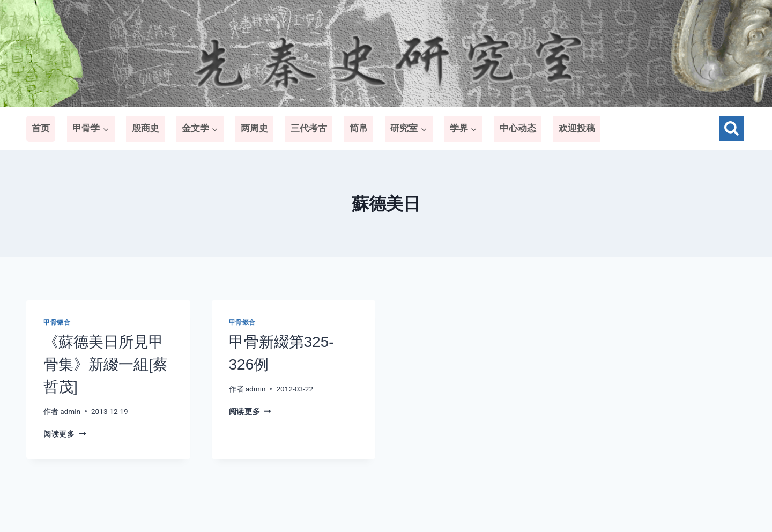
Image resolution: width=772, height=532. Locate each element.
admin (70, 411)
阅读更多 (65, 434)
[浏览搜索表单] (732, 129)
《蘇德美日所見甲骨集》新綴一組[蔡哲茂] (106, 364)
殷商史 (146, 128)
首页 (41, 128)
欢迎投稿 (577, 128)
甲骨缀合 (57, 322)
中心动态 (518, 128)
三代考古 (309, 128)
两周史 (254, 128)
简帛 (359, 128)
